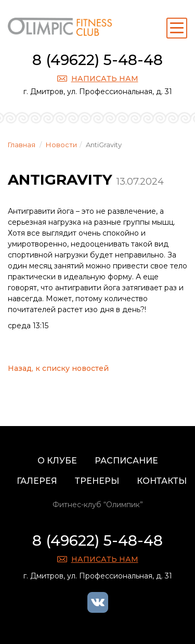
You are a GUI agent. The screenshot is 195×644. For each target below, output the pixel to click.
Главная (22, 145)
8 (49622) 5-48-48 (97, 60)
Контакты (162, 481)
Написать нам (105, 79)
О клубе (57, 461)
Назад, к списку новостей (58, 368)
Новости (61, 145)
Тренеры (97, 481)
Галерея (37, 481)
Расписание (126, 461)
